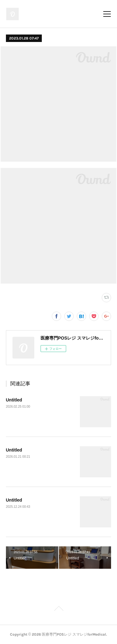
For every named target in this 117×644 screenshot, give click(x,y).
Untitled (14, 400)
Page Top (58, 609)
